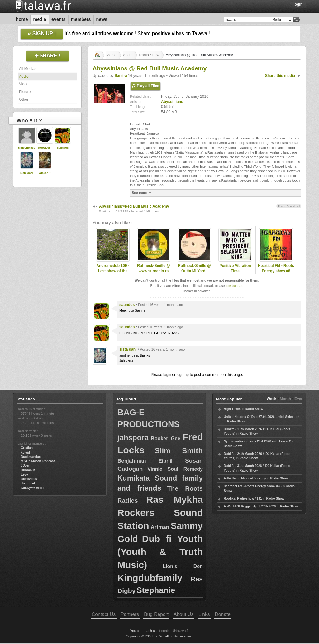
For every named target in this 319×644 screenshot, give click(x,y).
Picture (25, 92)
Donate (223, 614)
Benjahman (132, 461)
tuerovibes (29, 479)
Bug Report (156, 614)
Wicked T (45, 173)
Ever (298, 399)
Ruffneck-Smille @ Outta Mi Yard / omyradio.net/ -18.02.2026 (194, 273)
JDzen (26, 466)
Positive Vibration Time (235, 268)
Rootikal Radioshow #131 (243, 499)
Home (22, 19)
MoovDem (45, 148)
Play (281, 206)
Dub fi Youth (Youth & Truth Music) (160, 552)
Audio (24, 77)
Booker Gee (165, 439)
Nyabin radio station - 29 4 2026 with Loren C (257, 441)
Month (285, 399)
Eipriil (165, 461)
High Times (232, 409)
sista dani (27, 173)
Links (204, 614)
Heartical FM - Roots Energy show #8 (276, 268)
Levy (24, 475)
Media (40, 19)
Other (24, 100)
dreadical (28, 483)
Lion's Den (183, 566)
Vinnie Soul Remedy (175, 469)
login (167, 375)
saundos (63, 148)
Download (293, 206)
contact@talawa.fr (175, 631)
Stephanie (156, 590)
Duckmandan (31, 457)
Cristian (27, 448)
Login (298, 4)
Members (81, 19)
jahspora (133, 438)
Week (271, 399)
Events (59, 19)
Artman (160, 527)
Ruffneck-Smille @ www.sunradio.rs (154, 268)
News (102, 19)
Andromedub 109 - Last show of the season (113, 271)
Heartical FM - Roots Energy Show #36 (253, 486)
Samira (121, 76)
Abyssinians (172, 102)
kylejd (25, 453)
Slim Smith (179, 451)
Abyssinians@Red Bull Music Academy (134, 206)
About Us (183, 614)
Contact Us (104, 614)
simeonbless (27, 148)
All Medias (28, 69)
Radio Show (149, 55)
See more (142, 193)
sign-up (183, 375)
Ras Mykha (175, 499)
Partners (130, 614)
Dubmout (28, 470)
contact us (234, 286)
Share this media (280, 76)
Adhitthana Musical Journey (245, 478)
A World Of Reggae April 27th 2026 (250, 506)
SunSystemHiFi (33, 488)
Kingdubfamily (150, 578)
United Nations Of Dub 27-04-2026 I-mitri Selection (262, 417)
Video (24, 84)
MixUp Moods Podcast (38, 461)
